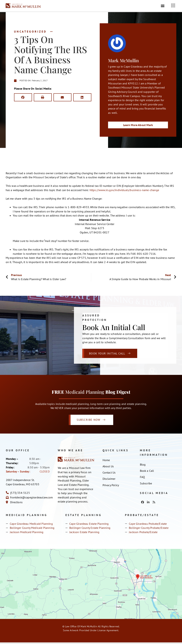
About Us (108, 468)
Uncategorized (30, 31)
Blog (143, 466)
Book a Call (147, 472)
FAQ (142, 479)
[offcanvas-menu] (173, 6)
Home (106, 462)
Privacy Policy (111, 487)
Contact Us (109, 474)
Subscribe (146, 485)
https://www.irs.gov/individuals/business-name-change (124, 190)
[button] (163, 6)
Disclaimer (109, 481)
